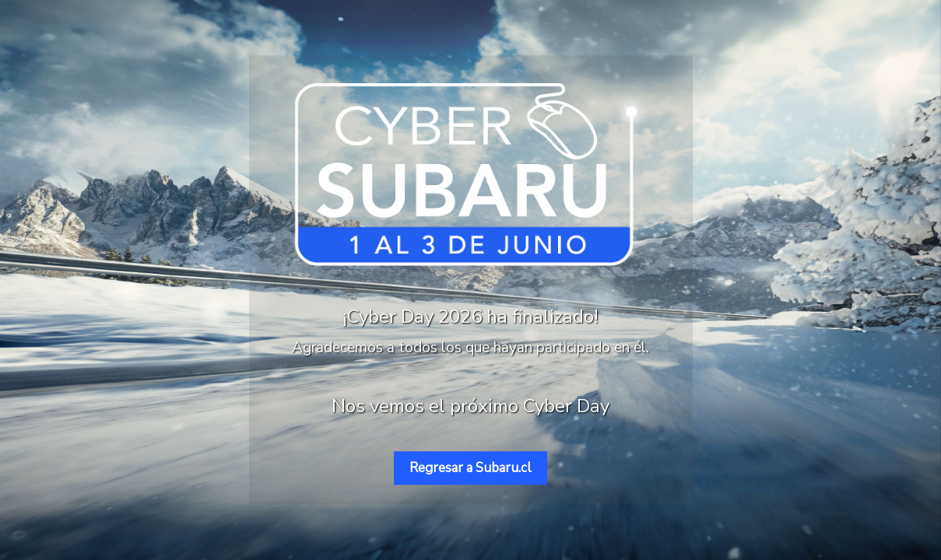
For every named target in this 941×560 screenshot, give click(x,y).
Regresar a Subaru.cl (470, 468)
